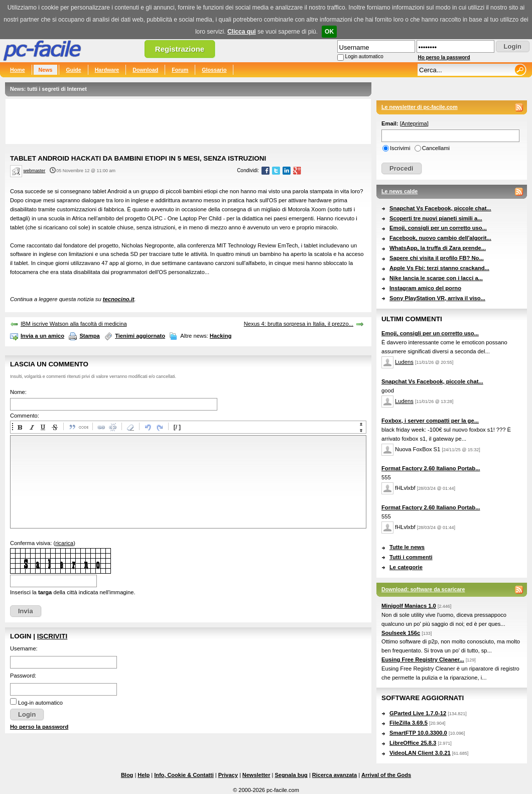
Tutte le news (407, 547)
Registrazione (180, 49)
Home (18, 70)
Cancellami (436, 148)
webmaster (35, 171)
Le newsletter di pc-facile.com (420, 107)
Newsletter (256, 775)
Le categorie (406, 567)
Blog (127, 775)
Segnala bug (291, 775)
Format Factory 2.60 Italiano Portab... (431, 468)
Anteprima (414, 123)
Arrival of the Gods (386, 775)
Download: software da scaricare (423, 589)
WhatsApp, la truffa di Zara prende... (438, 248)
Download (145, 70)
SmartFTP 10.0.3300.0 (418, 733)
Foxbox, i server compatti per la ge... (430, 421)
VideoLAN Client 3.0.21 (420, 753)
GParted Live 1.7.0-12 (418, 713)
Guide (73, 70)
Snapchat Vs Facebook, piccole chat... (440, 208)
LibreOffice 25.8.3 (413, 743)
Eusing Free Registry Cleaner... (423, 659)
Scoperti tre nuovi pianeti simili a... (436, 218)
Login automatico (364, 56)
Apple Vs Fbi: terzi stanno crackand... (439, 268)
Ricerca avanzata (335, 775)
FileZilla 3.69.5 (409, 723)
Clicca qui (242, 32)
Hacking (221, 336)
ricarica (64, 543)
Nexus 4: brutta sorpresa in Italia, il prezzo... (299, 324)
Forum (180, 70)
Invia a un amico (42, 336)
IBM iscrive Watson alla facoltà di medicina (74, 324)
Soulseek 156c (401, 633)
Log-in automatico (40, 703)
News (46, 70)
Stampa (89, 336)
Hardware (107, 70)
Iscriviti (52, 636)
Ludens (404, 362)
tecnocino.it (119, 299)
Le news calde (400, 191)
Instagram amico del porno (425, 288)
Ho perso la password (444, 57)
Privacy (228, 775)
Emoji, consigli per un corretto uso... (438, 228)
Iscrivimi (400, 148)
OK (329, 32)
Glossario (214, 70)
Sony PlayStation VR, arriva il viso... (437, 298)
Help (144, 775)
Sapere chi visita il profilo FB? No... (437, 258)
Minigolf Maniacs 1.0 (409, 606)
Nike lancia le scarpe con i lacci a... (436, 278)
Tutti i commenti (411, 557)
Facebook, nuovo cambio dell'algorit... (440, 238)
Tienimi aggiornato (140, 336)
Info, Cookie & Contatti (184, 775)
